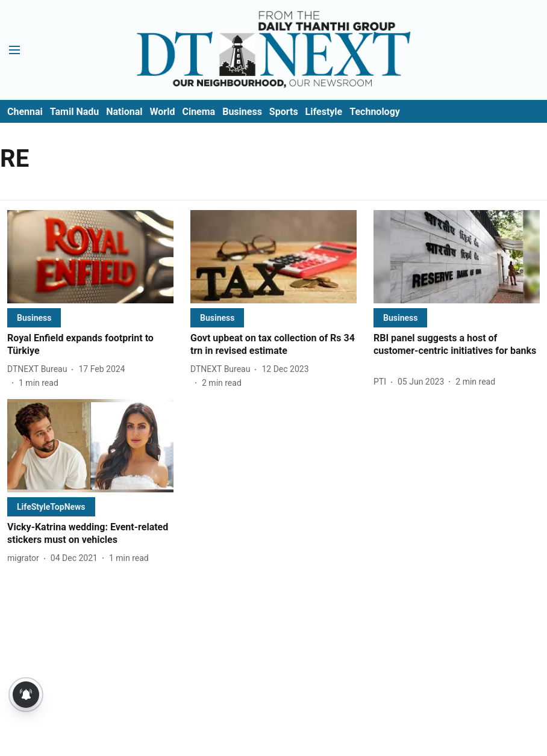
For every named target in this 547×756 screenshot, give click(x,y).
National (124, 112)
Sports (284, 112)
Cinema (198, 112)
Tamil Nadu (74, 112)
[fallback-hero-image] (90, 257)
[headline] (90, 345)
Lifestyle (324, 112)
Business (242, 112)
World (163, 112)
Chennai (25, 112)
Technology (375, 112)
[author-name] (39, 369)
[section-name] (34, 318)
